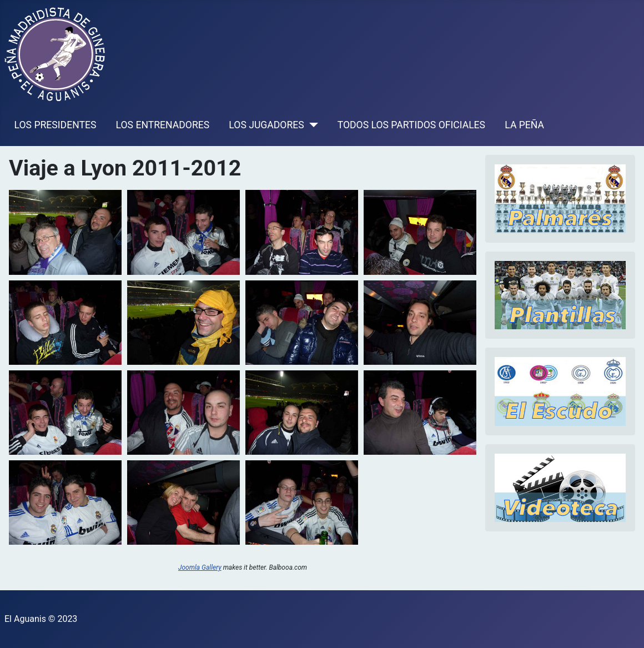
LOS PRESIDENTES (56, 125)
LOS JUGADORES (266, 125)
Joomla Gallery (200, 567)
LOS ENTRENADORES (163, 125)
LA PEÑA (524, 125)
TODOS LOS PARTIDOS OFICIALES (411, 125)
